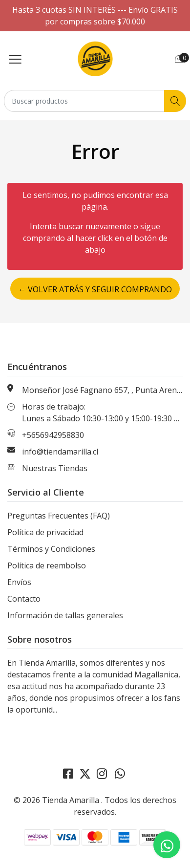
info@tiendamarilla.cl (60, 452)
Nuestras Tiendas (55, 468)
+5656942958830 (53, 435)
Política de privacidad (45, 532)
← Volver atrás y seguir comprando (95, 289)
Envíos (19, 582)
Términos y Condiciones (51, 549)
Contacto (24, 599)
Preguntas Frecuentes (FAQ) (59, 516)
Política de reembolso (47, 565)
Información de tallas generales (65, 615)
